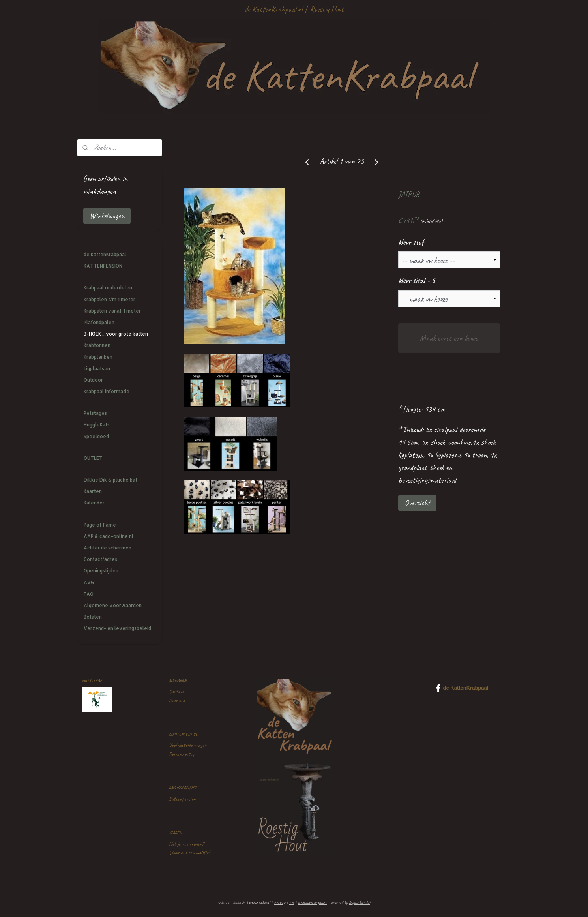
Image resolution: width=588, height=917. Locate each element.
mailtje (202, 852)
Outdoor (93, 380)
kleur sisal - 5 (417, 280)
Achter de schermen (108, 548)
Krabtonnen (97, 345)
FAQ (89, 594)
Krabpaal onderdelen (108, 288)
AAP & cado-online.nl (109, 536)
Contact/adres (100, 559)
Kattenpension (182, 799)
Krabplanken (98, 357)
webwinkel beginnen (313, 902)
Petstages (95, 413)
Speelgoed (96, 436)
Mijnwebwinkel (360, 902)
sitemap (280, 902)
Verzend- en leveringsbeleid (117, 628)
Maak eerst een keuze (449, 338)
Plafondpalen (99, 322)
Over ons (177, 700)
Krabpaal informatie (107, 391)
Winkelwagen (107, 216)
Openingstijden (101, 571)
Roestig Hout (327, 9)
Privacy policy (182, 754)
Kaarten (93, 491)
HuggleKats (97, 425)
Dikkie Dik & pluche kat (110, 480)
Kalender (94, 503)
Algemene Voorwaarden (113, 605)
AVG (89, 582)
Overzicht (417, 503)
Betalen (93, 617)
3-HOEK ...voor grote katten (116, 334)
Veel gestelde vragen (188, 745)
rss (292, 902)
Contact (177, 691)
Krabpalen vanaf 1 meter (112, 311)
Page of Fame (100, 525)
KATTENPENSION (103, 266)
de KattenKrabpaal (105, 254)
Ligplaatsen (97, 368)
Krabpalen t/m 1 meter (110, 299)
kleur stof (411, 242)
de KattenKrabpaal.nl (273, 9)
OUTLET (93, 458)
